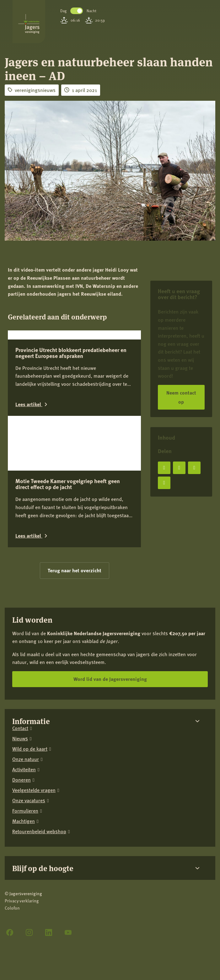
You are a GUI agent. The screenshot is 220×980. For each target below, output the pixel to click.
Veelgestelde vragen (34, 744)
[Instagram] (29, 886)
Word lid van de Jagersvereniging (110, 633)
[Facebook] (10, 886)
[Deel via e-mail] (164, 483)
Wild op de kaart (30, 703)
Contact (20, 682)
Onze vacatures (29, 755)
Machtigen (24, 775)
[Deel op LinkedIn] (194, 468)
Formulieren (25, 765)
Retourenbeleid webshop (39, 786)
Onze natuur (26, 713)
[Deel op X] (179, 468)
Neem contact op (181, 397)
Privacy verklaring (22, 855)
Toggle (77, 11)
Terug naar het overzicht (75, 525)
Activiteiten (24, 724)
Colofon (12, 862)
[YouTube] (68, 886)
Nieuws (20, 693)
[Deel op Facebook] (164, 468)
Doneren (21, 734)
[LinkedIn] (49, 886)
